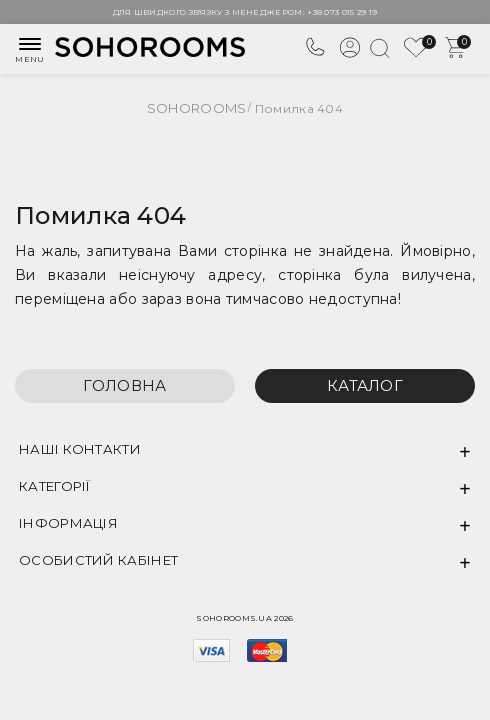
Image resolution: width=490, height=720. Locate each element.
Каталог (365, 385)
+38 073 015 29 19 (342, 12)
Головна (124, 385)
